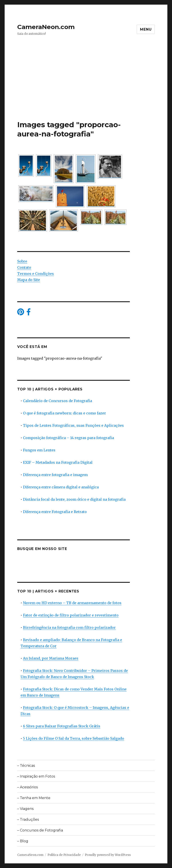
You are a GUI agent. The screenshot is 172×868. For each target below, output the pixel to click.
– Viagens (25, 809)
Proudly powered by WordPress (108, 855)
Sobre (22, 261)
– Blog (23, 841)
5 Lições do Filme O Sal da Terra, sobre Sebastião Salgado (74, 738)
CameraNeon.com (46, 27)
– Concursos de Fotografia (40, 830)
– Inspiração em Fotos (36, 776)
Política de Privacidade (64, 855)
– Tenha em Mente (34, 798)
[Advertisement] (87, 87)
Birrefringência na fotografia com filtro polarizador (69, 627)
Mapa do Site (29, 280)
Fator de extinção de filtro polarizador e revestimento (71, 615)
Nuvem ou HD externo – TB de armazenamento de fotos (72, 603)
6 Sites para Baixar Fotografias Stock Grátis (62, 726)
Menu (146, 29)
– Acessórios (27, 787)
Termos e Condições (36, 274)
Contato (24, 267)
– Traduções (28, 819)
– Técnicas (26, 766)
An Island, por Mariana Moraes (51, 658)
